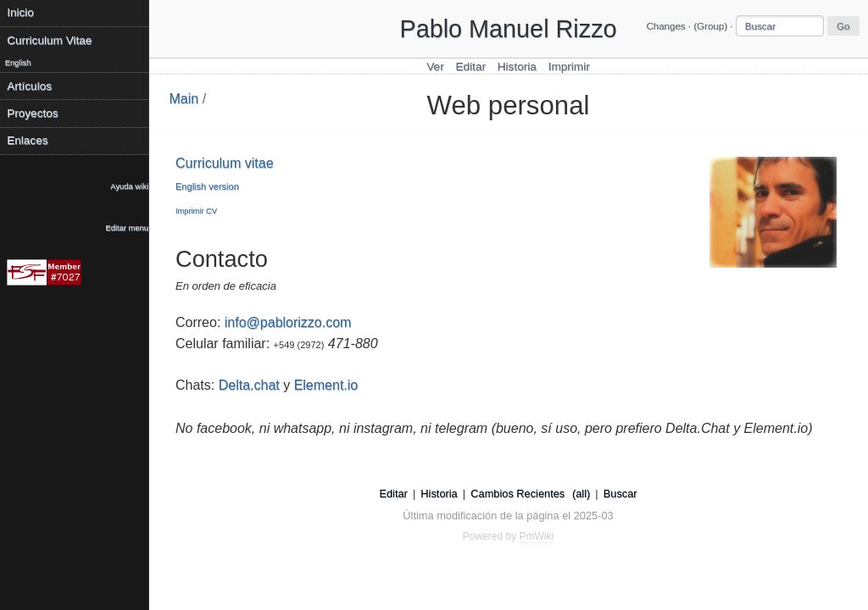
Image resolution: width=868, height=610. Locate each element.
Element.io (326, 385)
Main (184, 99)
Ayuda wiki (129, 186)
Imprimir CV (196, 211)
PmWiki (537, 536)
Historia (517, 67)
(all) (581, 494)
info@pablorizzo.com (288, 322)
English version (207, 186)
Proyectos (32, 113)
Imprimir (569, 67)
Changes (665, 26)
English (18, 63)
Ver (435, 67)
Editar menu (127, 228)
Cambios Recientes (517, 494)
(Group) (710, 26)
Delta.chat (249, 385)
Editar (470, 67)
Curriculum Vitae (49, 40)
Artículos (29, 86)
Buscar (620, 494)
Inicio (20, 12)
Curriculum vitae (225, 163)
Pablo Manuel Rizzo (508, 29)
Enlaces (27, 140)
